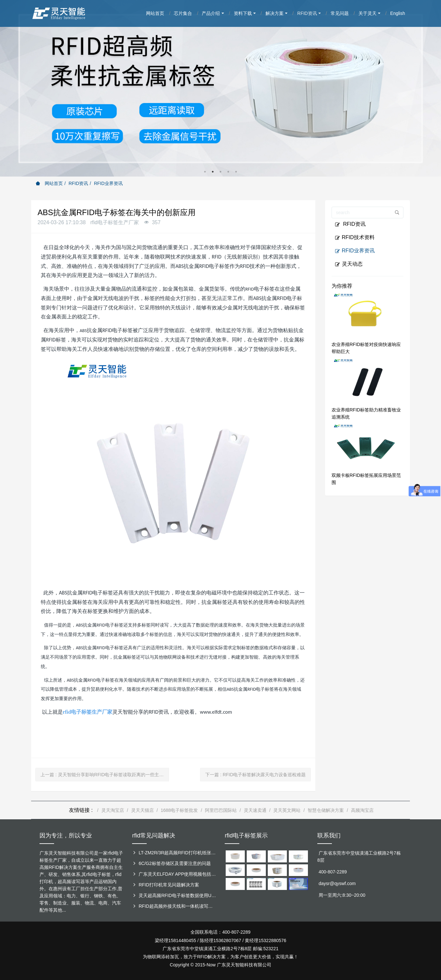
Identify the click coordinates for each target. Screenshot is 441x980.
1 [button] (205, 172)
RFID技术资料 (355, 237)
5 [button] (236, 172)
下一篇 (255, 775)
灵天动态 (349, 264)
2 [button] (213, 172)
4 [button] (228, 172)
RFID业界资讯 (108, 183)
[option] (220, 88)
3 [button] (220, 172)
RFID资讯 (79, 183)
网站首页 (49, 183)
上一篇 (105, 775)
